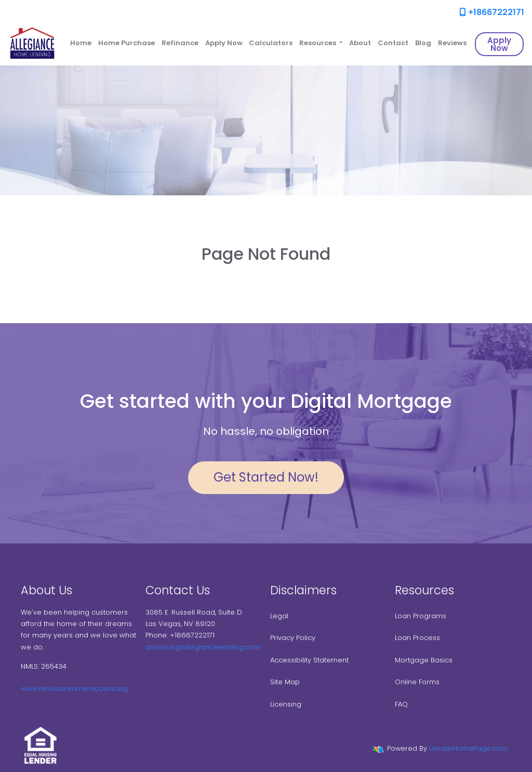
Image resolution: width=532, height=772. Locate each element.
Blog (423, 43)
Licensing (286, 704)
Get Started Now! (266, 477)
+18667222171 (492, 12)
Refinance (180, 43)
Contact (393, 43)
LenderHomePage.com (468, 748)
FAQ (401, 704)
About (360, 43)
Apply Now (224, 43)
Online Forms (417, 682)
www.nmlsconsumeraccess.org (74, 689)
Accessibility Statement (309, 660)
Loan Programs (421, 616)
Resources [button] (318, 43)
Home (81, 43)
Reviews (452, 43)
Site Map (285, 682)
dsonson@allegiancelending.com (203, 647)
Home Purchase (127, 43)
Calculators (271, 43)
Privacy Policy (293, 638)
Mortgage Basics (424, 660)
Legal (279, 616)
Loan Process (417, 638)
